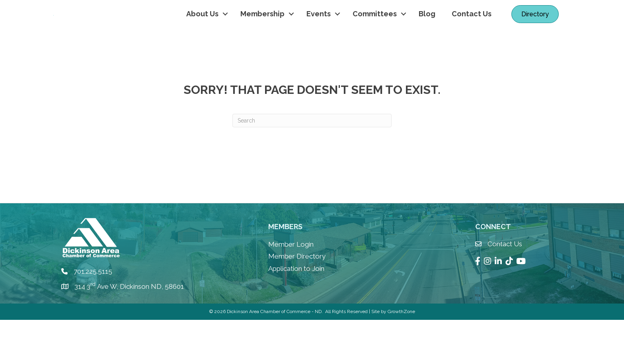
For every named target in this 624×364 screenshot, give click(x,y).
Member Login (291, 288)
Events (319, 36)
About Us (202, 36)
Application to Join (296, 313)
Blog (427, 36)
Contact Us (472, 36)
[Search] (312, 165)
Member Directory (297, 301)
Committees (375, 36)
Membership (262, 36)
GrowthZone (401, 356)
